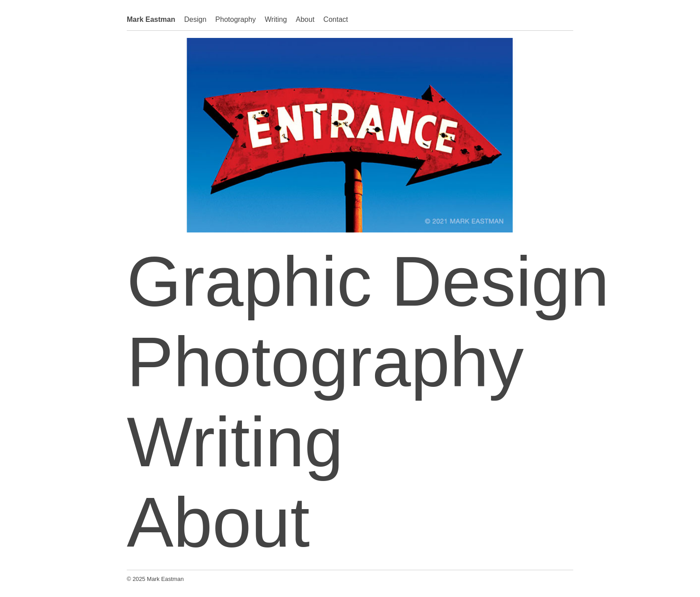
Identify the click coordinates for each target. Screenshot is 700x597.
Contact (335, 19)
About (305, 19)
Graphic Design (368, 281)
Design (196, 19)
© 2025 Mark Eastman (155, 579)
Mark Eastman (151, 19)
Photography (235, 19)
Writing (276, 19)
